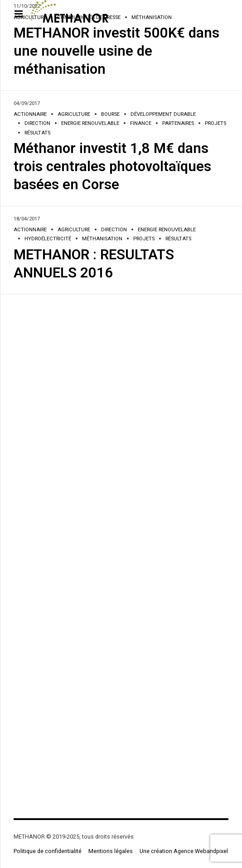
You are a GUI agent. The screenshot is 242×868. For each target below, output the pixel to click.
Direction (37, 124)
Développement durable (163, 115)
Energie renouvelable (90, 124)
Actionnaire (30, 115)
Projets (215, 124)
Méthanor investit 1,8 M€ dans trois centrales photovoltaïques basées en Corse (112, 167)
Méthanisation (102, 239)
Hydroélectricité (48, 239)
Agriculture (74, 115)
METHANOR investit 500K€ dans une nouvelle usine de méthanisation (116, 51)
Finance (141, 124)
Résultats (37, 133)
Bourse (110, 115)
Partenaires (178, 124)
